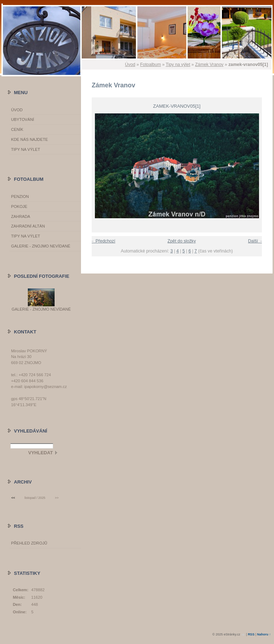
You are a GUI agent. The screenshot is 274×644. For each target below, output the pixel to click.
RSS (251, 634)
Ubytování (22, 119)
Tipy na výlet (178, 65)
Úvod (130, 65)
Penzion (20, 196)
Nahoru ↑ (264, 634)
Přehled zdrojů (29, 543)
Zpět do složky (181, 241)
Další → (256, 241)
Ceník (17, 129)
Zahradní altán (28, 226)
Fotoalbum (151, 65)
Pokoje (19, 206)
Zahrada (21, 216)
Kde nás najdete (29, 139)
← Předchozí (103, 241)
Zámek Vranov (209, 65)
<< (13, 498)
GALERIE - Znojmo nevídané (41, 246)
